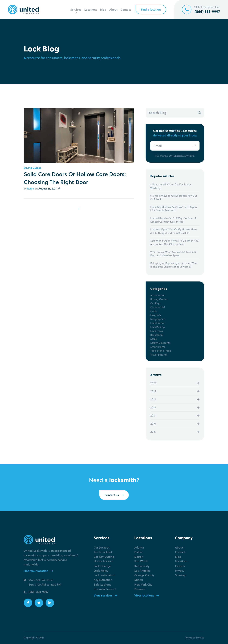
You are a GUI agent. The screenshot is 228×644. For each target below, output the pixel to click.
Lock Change (102, 566)
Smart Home (158, 347)
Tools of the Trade (161, 351)
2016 (153, 424)
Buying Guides (32, 168)
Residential (157, 335)
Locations (91, 9)
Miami (139, 580)
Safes (153, 339)
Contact (126, 9)
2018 (153, 407)
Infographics (158, 319)
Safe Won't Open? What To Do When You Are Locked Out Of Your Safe (174, 242)
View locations (147, 595)
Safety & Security (160, 343)
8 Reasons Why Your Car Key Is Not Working (171, 186)
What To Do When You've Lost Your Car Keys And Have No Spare (173, 254)
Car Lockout (102, 548)
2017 (153, 415)
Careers (180, 566)
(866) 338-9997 (38, 592)
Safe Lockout (102, 585)
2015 (153, 432)
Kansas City (142, 566)
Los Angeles (142, 571)
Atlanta (139, 548)
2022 (153, 391)
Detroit (139, 557)
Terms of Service (195, 638)
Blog (103, 9)
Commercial (158, 307)
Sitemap (181, 575)
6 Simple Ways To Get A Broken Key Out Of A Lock (174, 197)
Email (158, 146)
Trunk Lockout (103, 552)
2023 (153, 383)
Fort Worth (141, 561)
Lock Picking (158, 327)
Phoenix (140, 589)
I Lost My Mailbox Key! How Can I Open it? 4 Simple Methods (174, 209)
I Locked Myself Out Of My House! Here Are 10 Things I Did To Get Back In (173, 231)
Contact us (114, 495)
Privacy (180, 571)
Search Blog (158, 113)
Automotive (157, 295)
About (113, 9)
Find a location (151, 9)
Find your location (38, 571)
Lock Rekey (101, 571)
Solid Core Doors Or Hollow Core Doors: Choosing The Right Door (75, 178)
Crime (154, 311)
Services (76, 9)
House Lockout (104, 561)
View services (106, 595)
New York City (143, 585)
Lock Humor (158, 323)
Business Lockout (105, 589)
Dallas (138, 552)
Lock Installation (104, 575)
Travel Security (159, 355)
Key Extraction (103, 580)
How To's (156, 315)
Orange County (144, 575)
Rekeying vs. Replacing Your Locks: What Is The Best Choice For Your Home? (174, 265)
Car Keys (155, 303)
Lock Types (157, 331)
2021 (153, 399)
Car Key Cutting (104, 557)
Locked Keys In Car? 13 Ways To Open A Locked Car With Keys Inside (173, 220)
